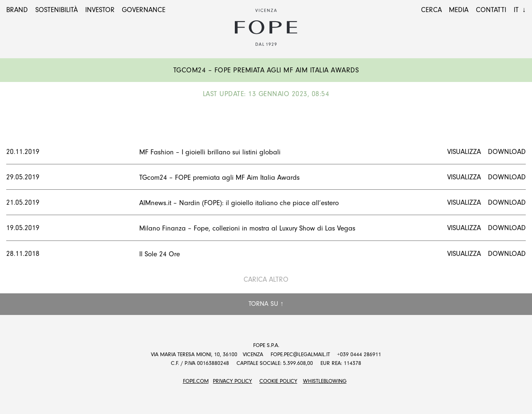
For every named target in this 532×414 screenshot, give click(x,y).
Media (459, 10)
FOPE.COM (196, 381)
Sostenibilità (57, 10)
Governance (144, 10)
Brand (17, 10)
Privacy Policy (232, 381)
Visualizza (464, 152)
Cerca (431, 10)
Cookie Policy (278, 381)
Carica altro (266, 279)
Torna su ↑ (266, 304)
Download (507, 152)
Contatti (491, 10)
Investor (100, 10)
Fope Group (266, 27)
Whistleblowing (325, 381)
